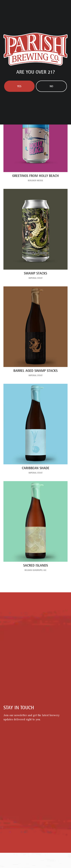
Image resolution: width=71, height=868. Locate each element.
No (51, 87)
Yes (19, 87)
